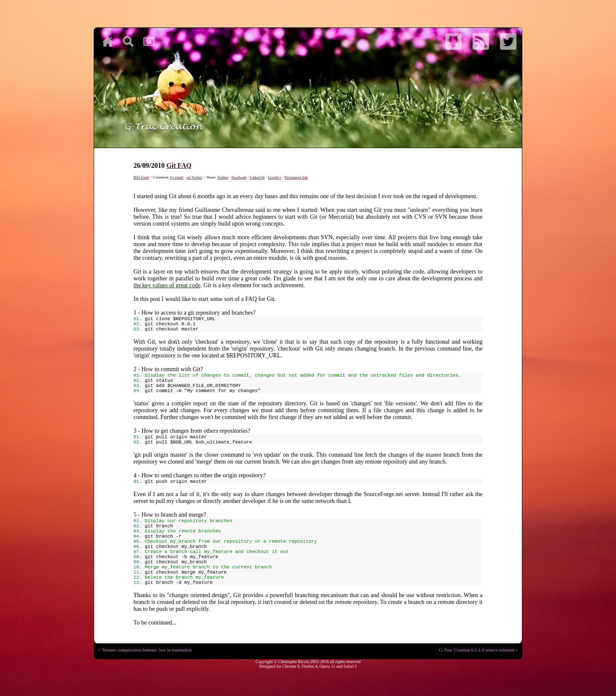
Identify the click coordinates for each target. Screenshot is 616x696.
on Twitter (194, 177)
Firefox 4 (309, 666)
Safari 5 (350, 666)
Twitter (223, 177)
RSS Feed (141, 177)
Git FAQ (179, 165)
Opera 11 (327, 666)
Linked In (257, 177)
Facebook (239, 177)
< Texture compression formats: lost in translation (145, 650)
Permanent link (296, 177)
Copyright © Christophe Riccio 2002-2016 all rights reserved (308, 662)
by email (176, 177)
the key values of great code (167, 285)
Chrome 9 (291, 666)
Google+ (275, 177)
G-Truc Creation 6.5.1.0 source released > (478, 650)
